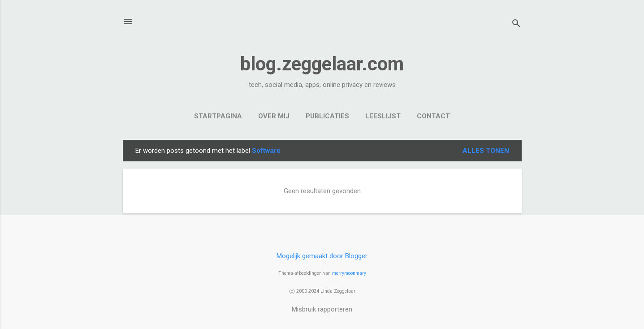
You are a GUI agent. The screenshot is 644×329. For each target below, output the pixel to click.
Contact (433, 116)
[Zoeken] (516, 24)
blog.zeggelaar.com (322, 64)
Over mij (274, 116)
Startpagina (218, 116)
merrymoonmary (349, 273)
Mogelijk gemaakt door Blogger (322, 256)
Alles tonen (486, 151)
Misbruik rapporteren (322, 309)
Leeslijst (383, 116)
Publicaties (327, 116)
